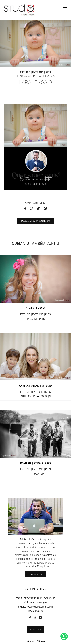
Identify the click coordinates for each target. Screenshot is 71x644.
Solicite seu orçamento (36, 221)
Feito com (35, 641)
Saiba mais (35, 574)
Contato (35, 630)
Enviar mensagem (37, 602)
